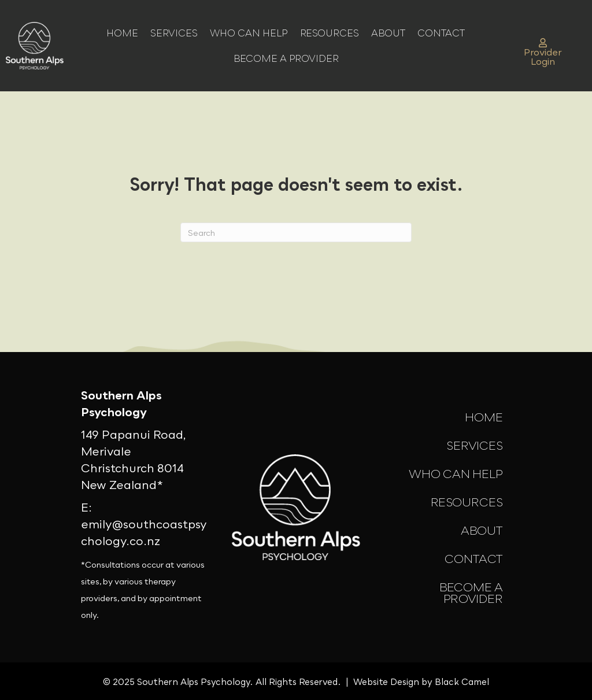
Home (122, 33)
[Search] (296, 232)
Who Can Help (249, 33)
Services (174, 33)
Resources (330, 33)
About (388, 33)
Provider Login (543, 53)
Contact (441, 33)
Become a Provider (286, 58)
